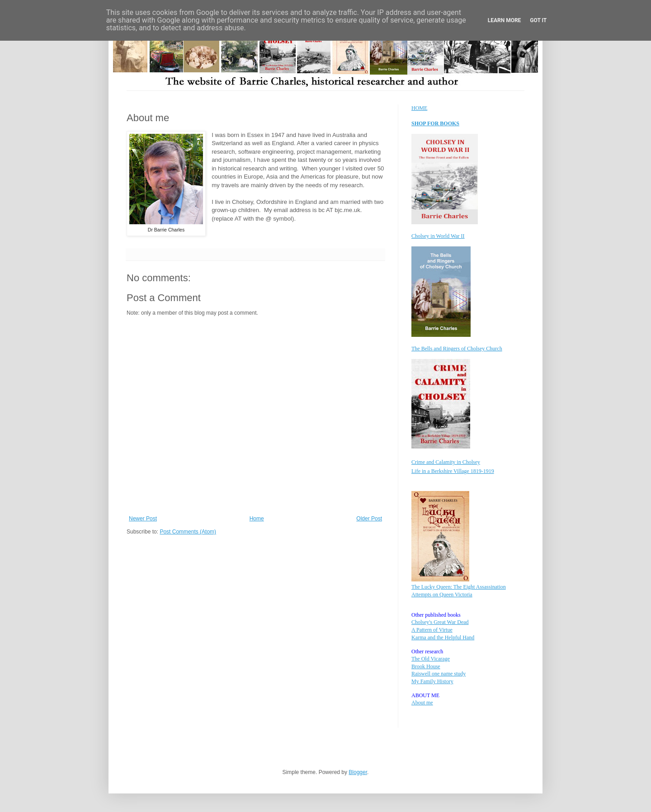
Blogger (358, 772)
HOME (419, 108)
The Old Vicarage (431, 659)
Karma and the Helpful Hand (443, 637)
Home (257, 519)
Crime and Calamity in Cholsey (446, 462)
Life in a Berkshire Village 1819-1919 (453, 471)
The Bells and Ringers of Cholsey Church (457, 349)
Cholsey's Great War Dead (440, 622)
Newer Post (143, 519)
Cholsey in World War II (438, 236)
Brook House (426, 666)
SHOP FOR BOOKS (435, 123)
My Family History (432, 681)
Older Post (369, 519)
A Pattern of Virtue (432, 630)
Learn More (505, 20)
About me (422, 703)
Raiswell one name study (439, 674)
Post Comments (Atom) (188, 532)
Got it (538, 20)
